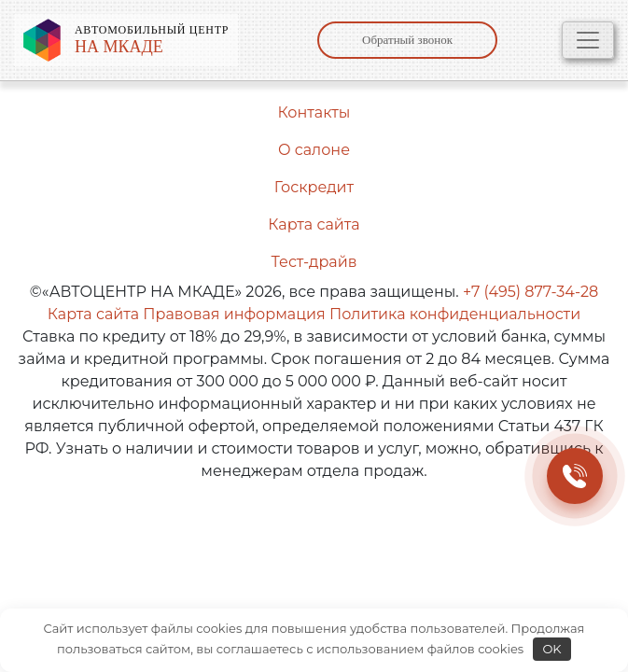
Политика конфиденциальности (455, 314)
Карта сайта (314, 224)
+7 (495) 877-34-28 (530, 292)
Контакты (314, 112)
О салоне (314, 150)
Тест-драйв (314, 262)
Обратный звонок (407, 40)
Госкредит (314, 187)
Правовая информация (234, 314)
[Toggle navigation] (588, 40)
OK (551, 649)
